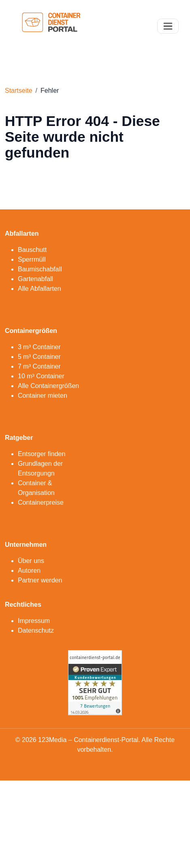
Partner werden (40, 580)
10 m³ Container (41, 376)
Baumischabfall (40, 269)
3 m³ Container (39, 347)
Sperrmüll (32, 259)
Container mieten (43, 396)
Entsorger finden (42, 454)
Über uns (31, 561)
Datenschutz (36, 630)
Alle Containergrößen (48, 386)
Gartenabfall (35, 279)
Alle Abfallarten (39, 289)
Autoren (29, 570)
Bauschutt (32, 250)
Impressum (34, 621)
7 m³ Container (39, 366)
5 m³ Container (39, 357)
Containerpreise (41, 502)
